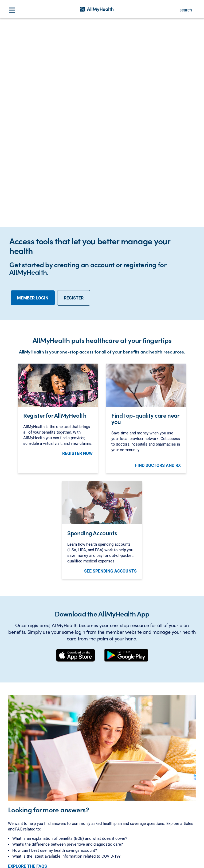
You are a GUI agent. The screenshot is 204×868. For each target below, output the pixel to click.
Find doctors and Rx (158, 337)
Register (74, 169)
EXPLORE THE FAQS (28, 738)
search (186, 10)
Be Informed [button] (20, 816)
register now (77, 324)
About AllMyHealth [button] (26, 803)
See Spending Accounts (110, 442)
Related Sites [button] (21, 828)
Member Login (33, 169)
